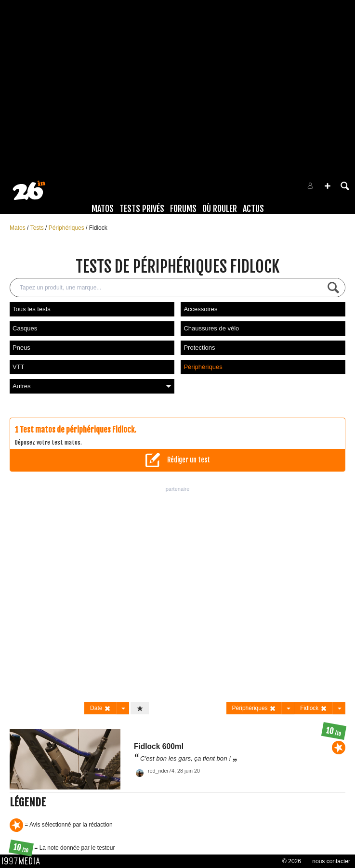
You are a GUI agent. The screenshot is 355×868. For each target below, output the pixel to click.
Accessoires (200, 309)
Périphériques (67, 228)
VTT (19, 367)
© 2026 (292, 861)
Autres (92, 386)
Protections (199, 348)
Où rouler (220, 209)
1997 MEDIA (24, 861)
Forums (183, 209)
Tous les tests (32, 309)
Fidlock (98, 228)
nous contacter (331, 861)
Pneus (21, 348)
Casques (25, 328)
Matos (103, 209)
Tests (38, 228)
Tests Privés (142, 209)
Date (100, 708)
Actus (253, 209)
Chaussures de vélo (211, 328)
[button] (328, 186)
